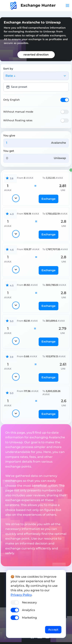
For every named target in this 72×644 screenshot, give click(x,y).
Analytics (29, 610)
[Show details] (16, 198)
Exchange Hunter (33, 5)
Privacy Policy (21, 595)
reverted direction (36, 55)
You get (9, 151)
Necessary (29, 602)
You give (9, 136)
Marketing (29, 618)
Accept (53, 630)
